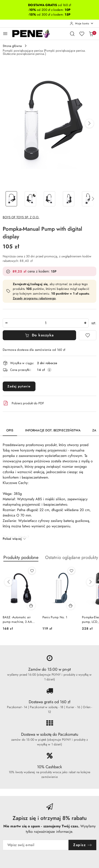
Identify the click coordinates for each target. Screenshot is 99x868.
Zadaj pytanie (19, 386)
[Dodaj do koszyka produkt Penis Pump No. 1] (71, 605)
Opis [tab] (10, 430)
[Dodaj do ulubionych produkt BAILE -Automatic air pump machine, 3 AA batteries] (32, 571)
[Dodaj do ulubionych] (88, 335)
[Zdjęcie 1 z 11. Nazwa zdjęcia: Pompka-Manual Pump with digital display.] (11, 199)
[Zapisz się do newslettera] (36, 845)
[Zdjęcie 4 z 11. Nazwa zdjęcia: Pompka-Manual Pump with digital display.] (69, 199)
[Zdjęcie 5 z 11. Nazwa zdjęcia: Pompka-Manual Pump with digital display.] (88, 199)
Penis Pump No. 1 (55, 617)
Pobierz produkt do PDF (23, 403)
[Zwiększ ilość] (85, 323)
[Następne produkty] (90, 582)
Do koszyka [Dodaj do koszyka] (39, 335)
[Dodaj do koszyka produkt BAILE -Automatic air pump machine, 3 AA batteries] (31, 605)
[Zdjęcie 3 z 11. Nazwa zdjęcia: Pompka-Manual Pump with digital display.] (49, 199)
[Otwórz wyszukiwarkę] (72, 34)
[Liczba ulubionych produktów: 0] (82, 34)
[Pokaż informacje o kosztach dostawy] (49, 370)
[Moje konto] (82, 23)
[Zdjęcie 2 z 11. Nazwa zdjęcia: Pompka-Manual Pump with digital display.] (30, 199)
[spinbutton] (46, 323)
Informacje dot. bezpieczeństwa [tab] (53, 430)
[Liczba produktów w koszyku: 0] (91, 34)
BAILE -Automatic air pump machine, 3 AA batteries (17, 619)
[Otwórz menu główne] (5, 34)
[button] (89, 123)
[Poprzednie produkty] (9, 582)
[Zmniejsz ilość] (6, 323)
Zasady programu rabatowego (34, 298)
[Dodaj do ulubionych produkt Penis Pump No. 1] (71, 571)
